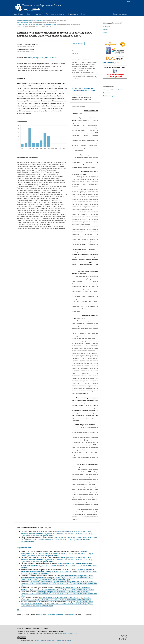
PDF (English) (79, 44)
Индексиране (73, 14)
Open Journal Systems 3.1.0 (68, 634)
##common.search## (121, 14)
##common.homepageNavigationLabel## (30, 21)
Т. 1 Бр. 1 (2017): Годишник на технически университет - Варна (36, 25)
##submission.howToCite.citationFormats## (85, 77)
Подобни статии (24, 548)
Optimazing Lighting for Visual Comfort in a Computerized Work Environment (63, 592)
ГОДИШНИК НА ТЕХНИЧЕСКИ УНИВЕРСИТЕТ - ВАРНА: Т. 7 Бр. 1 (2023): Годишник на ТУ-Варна (62, 590)
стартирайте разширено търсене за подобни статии (56, 614)
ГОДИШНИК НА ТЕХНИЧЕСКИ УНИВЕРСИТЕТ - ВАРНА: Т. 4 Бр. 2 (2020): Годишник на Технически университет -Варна (57, 579)
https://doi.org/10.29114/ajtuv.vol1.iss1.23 (42, 58)
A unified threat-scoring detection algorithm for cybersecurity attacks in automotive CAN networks (63, 582)
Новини (29, 14)
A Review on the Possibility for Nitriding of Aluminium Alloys (59, 598)
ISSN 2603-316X (108, 63)
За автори (106, 93)
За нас (83, 14)
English (105, 30)
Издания (38, 14)
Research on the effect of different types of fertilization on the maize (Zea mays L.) (57, 571)
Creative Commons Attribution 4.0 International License (52, 641)
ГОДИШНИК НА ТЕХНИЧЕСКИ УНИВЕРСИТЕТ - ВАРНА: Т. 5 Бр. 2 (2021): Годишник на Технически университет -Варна (56, 599)
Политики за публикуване (55, 14)
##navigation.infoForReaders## (112, 90)
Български (107, 27)
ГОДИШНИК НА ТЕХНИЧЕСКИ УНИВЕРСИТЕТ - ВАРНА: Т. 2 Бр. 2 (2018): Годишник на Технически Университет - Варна (57, 555)
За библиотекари (108, 96)
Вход (128, 2)
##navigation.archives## (24, 23)
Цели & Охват (19, 14)
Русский (106, 33)
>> (21, 610)
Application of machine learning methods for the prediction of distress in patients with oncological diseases (57, 577)
